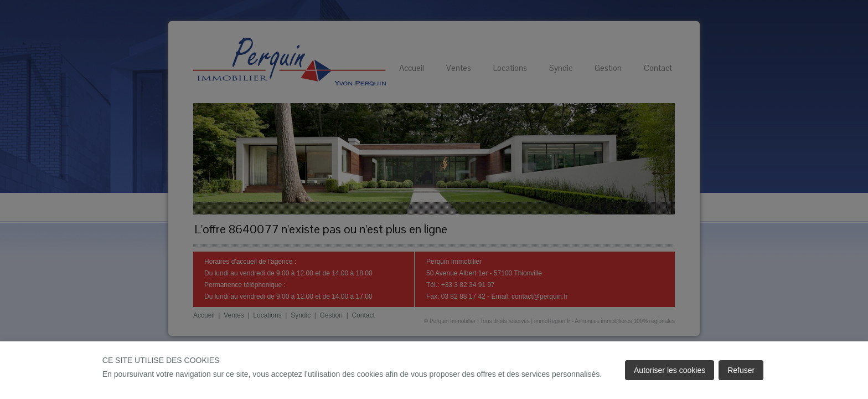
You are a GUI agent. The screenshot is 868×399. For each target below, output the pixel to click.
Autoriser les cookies (670, 370)
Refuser (741, 370)
